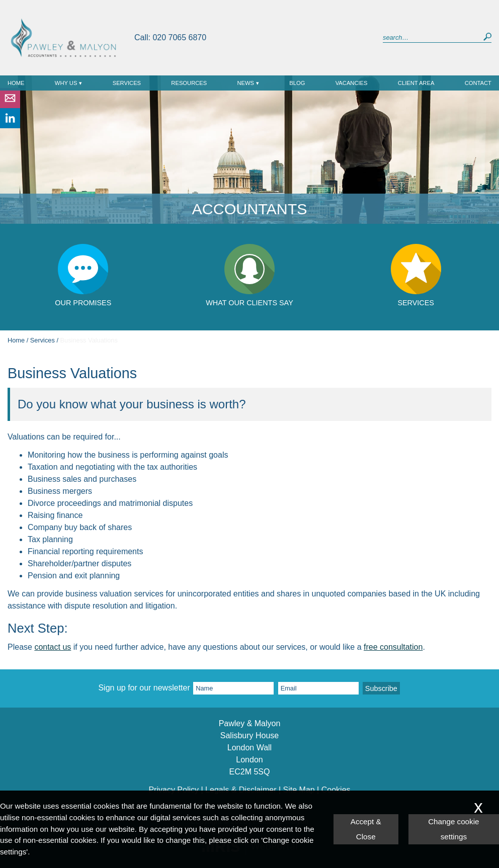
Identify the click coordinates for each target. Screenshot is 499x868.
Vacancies (352, 83)
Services (127, 83)
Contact (478, 83)
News (246, 83)
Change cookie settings (453, 829)
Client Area (416, 83)
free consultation (393, 647)
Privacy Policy (174, 789)
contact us (53, 647)
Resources (189, 83)
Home (16, 83)
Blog (297, 83)
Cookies (336, 789)
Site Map (299, 789)
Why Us (66, 83)
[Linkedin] (10, 125)
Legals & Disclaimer (241, 789)
